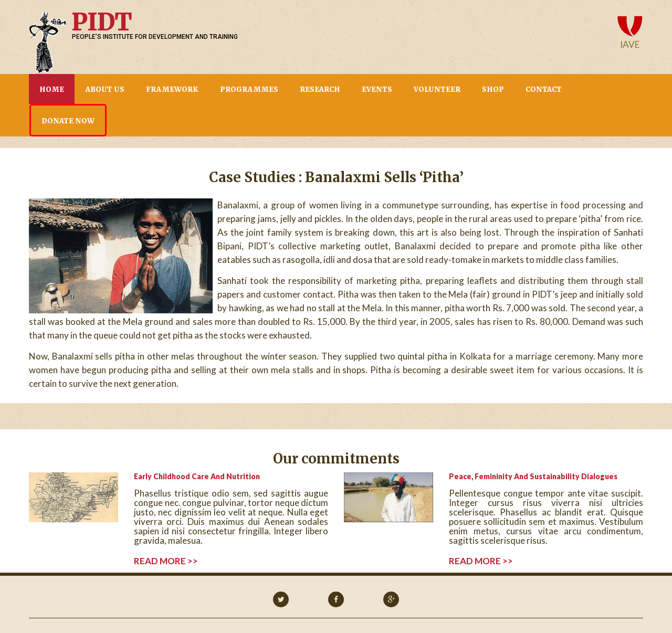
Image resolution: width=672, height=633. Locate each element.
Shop (493, 89)
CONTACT (544, 89)
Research (320, 89)
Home (52, 89)
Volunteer (437, 89)
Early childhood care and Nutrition (197, 476)
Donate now (68, 121)
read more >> (166, 561)
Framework (172, 89)
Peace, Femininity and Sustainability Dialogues (533, 476)
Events (377, 89)
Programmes (249, 89)
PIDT (102, 22)
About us (105, 89)
